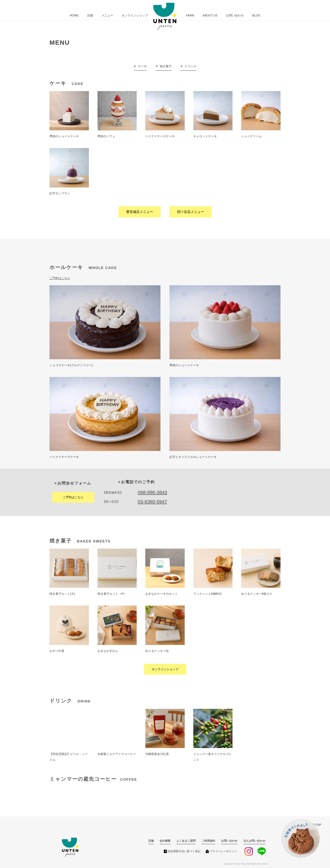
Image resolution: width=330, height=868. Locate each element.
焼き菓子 (166, 66)
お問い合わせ (235, 15)
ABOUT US (210, 15)
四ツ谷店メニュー (191, 212)
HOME (74, 15)
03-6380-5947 (152, 502)
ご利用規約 (208, 841)
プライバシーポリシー (223, 851)
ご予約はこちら (60, 278)
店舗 (90, 15)
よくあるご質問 (186, 841)
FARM (190, 15)
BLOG (256, 15)
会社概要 (165, 841)
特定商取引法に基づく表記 (184, 851)
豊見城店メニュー (140, 212)
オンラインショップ (135, 15)
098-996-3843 (152, 492)
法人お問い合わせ (254, 841)
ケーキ (142, 66)
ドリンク (191, 66)
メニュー (107, 15)
